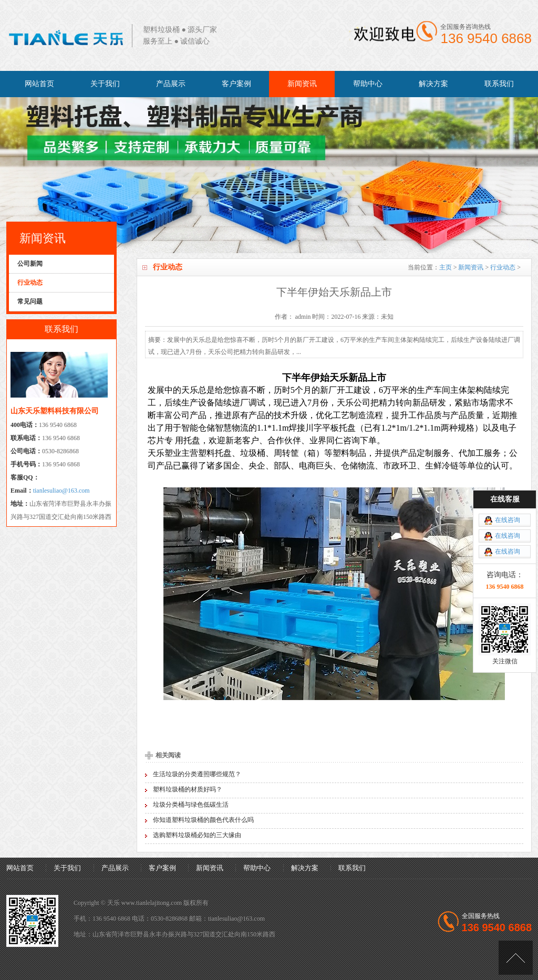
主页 (446, 267)
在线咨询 (508, 520)
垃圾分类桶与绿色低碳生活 (191, 805)
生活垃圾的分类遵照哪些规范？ (197, 774)
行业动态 (503, 267)
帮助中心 (368, 84)
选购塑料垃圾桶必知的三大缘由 (197, 835)
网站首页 (39, 84)
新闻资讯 (302, 84)
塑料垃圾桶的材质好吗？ (188, 789)
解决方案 (433, 84)
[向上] (516, 958)
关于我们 (105, 84)
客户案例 (236, 84)
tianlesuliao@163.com (61, 491)
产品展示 (171, 84)
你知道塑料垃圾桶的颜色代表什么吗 (203, 820)
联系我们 (499, 84)
